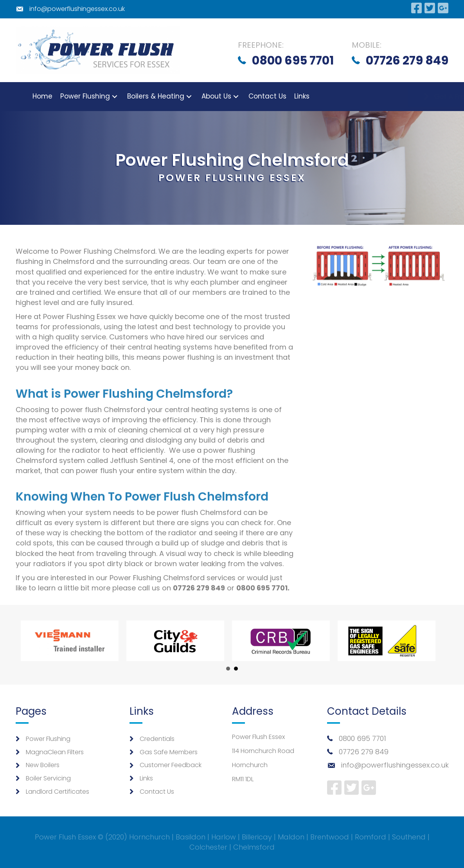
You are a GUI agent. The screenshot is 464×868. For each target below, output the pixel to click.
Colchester (208, 847)
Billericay (257, 837)
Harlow (224, 837)
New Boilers (43, 765)
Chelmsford (254, 847)
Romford (370, 837)
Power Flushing (48, 739)
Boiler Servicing (48, 778)
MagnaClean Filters (55, 752)
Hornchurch (149, 837)
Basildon (191, 837)
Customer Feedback (171, 765)
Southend (409, 837)
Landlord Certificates (58, 792)
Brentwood (330, 837)
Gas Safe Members (169, 752)
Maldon (291, 837)
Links (146, 778)
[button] (102, 96)
